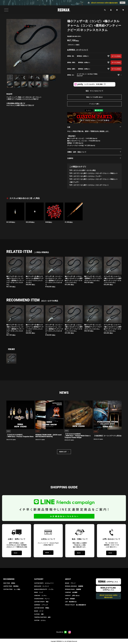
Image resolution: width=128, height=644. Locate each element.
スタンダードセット (102, 173)
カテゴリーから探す (80, 173)
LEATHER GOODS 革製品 (42, 608)
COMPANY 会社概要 (71, 592)
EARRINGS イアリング (41, 605)
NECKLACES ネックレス (41, 586)
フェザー (99, 176)
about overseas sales (108, 596)
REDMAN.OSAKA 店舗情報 (73, 589)
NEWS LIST (63, 452)
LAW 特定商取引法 (71, 602)
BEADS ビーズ (39, 611)
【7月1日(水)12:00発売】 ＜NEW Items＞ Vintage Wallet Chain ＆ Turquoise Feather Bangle (78, 436)
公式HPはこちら (112, 582)
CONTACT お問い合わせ (72, 596)
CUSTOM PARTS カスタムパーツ (44, 583)
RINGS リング (39, 592)
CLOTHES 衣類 (39, 614)
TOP (71, 170)
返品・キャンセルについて (94, 91)
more (122, 3)
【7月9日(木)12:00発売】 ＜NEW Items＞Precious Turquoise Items (20, 436)
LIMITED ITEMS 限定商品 (11, 586)
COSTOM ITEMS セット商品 (12, 589)
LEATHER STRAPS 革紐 (41, 602)
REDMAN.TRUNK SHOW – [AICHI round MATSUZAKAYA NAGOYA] (48, 436)
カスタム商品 (91, 170)
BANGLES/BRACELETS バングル (44, 589)
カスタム (91, 173)
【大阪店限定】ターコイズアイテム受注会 (108, 436)
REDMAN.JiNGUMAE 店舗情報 (74, 586)
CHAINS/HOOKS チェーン (42, 599)
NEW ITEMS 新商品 (9, 583)
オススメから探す (79, 170)
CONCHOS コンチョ (40, 596)
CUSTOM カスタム (40, 620)
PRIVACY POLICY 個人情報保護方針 (76, 605)
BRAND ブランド (70, 583)
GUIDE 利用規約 (70, 599)
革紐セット (114, 173)
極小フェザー (75, 182)
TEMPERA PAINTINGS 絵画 (42, 617)
